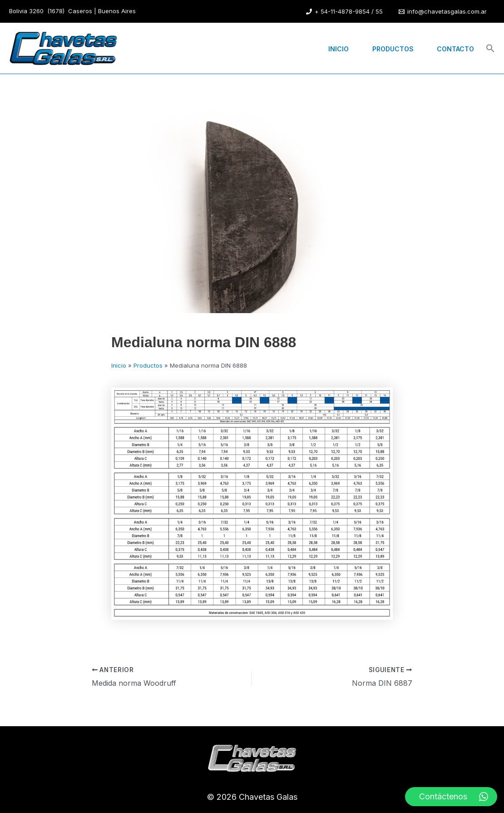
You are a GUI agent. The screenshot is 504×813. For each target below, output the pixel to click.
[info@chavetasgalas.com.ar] (443, 12)
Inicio (329, 48)
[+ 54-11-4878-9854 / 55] (344, 12)
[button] (490, 49)
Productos (387, 48)
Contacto (454, 48)
